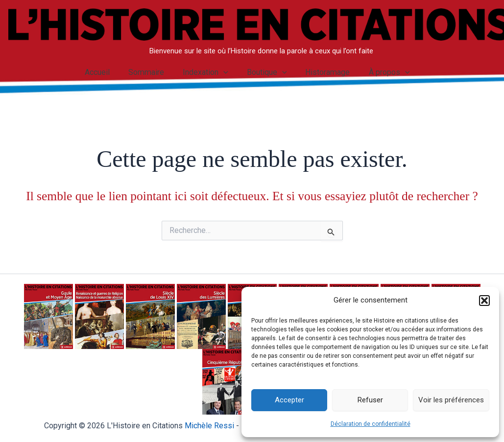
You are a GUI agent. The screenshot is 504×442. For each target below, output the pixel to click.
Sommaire (151, 72)
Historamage (324, 72)
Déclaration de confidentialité (371, 424)
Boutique (265, 72)
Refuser (370, 400)
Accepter (289, 400)
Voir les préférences (451, 400)
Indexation (207, 72)
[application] (225, 72)
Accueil (104, 72)
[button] (484, 301)
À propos (382, 72)
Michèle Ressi (209, 426)
